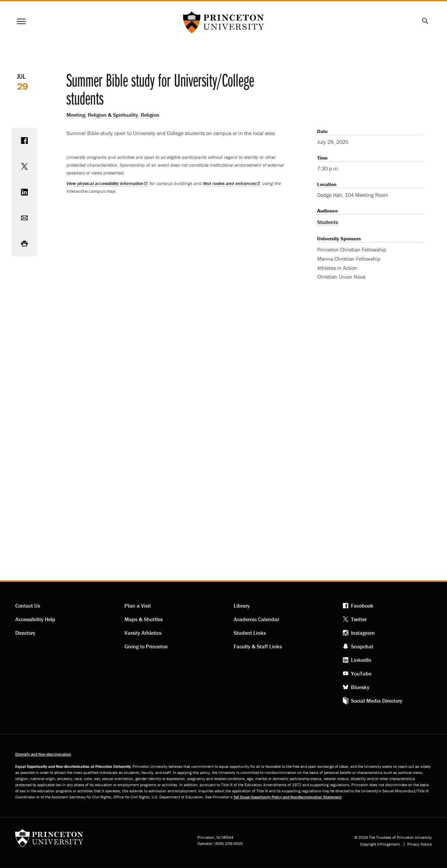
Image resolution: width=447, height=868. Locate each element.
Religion (150, 115)
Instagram (363, 633)
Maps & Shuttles (144, 619)
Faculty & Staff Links (258, 646)
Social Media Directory (377, 701)
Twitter (359, 619)
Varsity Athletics (143, 633)
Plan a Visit (138, 606)
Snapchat (362, 646)
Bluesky (360, 687)
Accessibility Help (35, 619)
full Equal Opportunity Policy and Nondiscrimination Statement (288, 797)
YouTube (361, 673)
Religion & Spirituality (113, 115)
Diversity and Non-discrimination (43, 754)
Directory (25, 633)
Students (327, 222)
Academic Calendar (256, 619)
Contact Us (28, 606)
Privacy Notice (420, 844)
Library (242, 606)
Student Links (250, 633)
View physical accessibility (107, 183)
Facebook (362, 606)
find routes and (232, 183)
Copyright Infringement (380, 844)
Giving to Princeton (146, 646)
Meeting (76, 115)
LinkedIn (361, 660)
